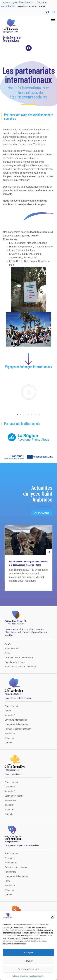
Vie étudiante (11, 863)
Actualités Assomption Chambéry (20, 667)
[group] (28, 558)
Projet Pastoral (12, 648)
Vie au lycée (10, 715)
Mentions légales (37, 976)
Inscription (9, 805)
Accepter (28, 952)
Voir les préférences (28, 969)
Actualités (9, 738)
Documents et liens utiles (16, 724)
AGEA (8, 644)
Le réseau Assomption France (19, 657)
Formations (10, 787)
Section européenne (14, 796)
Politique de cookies (20, 976)
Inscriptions (10, 733)
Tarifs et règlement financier (18, 729)
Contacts (9, 743)
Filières (8, 711)
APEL (7, 653)
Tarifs (7, 881)
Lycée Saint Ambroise (23, 3)
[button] (52, 917)
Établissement (11, 706)
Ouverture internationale (16, 720)
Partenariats (10, 800)
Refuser (28, 961)
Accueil (6, 3)
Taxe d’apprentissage (15, 662)
